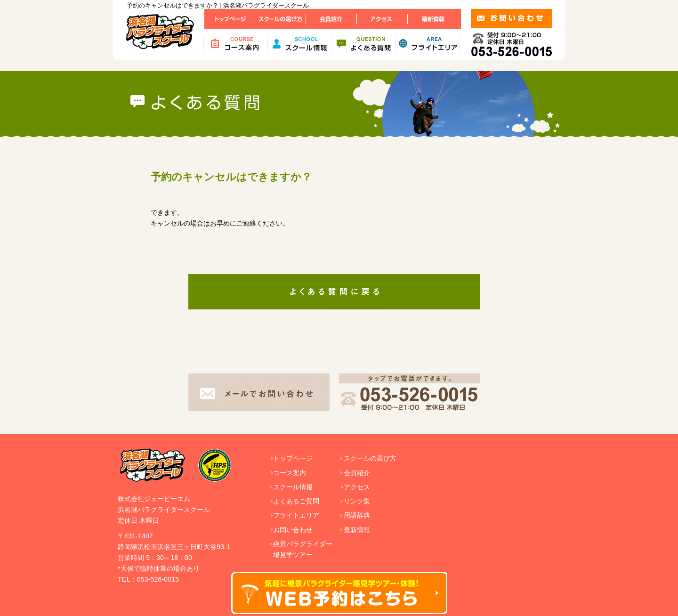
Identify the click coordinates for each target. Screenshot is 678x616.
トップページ (293, 458)
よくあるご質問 (296, 501)
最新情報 (357, 530)
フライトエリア (296, 515)
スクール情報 (293, 487)
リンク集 (357, 501)
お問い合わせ (293, 530)
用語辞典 (357, 515)
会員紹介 (357, 473)
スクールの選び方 (370, 458)
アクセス (357, 487)
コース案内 (290, 473)
